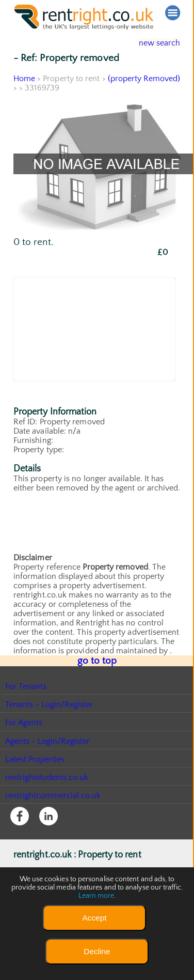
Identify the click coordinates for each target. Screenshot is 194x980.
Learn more (96, 896)
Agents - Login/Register (48, 740)
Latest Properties (35, 758)
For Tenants (26, 685)
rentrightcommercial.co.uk (53, 794)
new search (152, 43)
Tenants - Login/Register (50, 703)
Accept (94, 918)
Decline (97, 951)
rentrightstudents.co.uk (47, 776)
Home (24, 79)
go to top (97, 660)
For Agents (24, 721)
